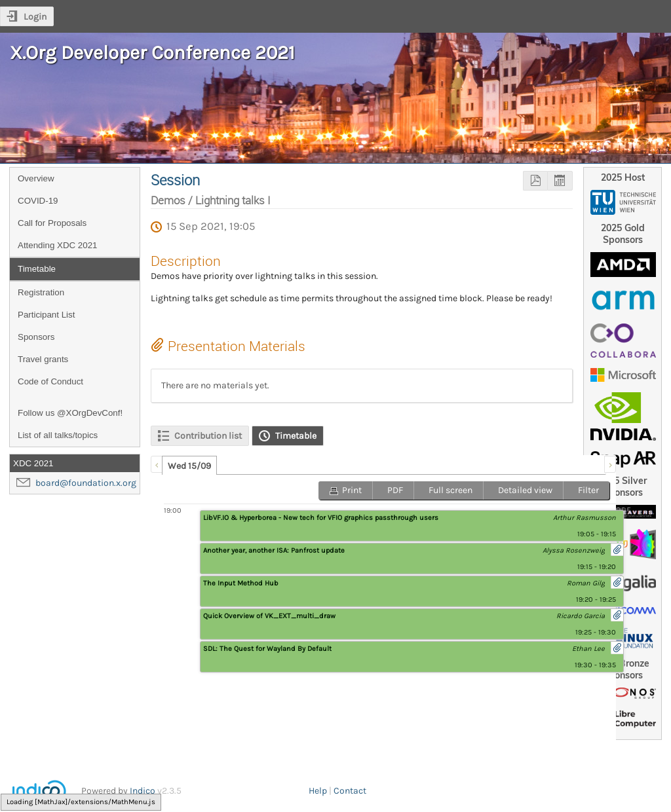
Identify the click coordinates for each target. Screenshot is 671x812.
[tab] (189, 465)
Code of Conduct (50, 381)
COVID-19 (38, 201)
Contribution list (208, 436)
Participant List (46, 315)
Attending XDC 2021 (58, 245)
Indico (143, 791)
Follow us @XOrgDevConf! (70, 413)
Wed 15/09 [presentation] (189, 466)
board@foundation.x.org (86, 483)
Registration (41, 292)
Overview (36, 178)
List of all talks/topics (58, 435)
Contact (350, 791)
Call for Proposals (52, 223)
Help (318, 791)
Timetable (37, 269)
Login (35, 17)
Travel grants (43, 359)
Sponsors (36, 337)
